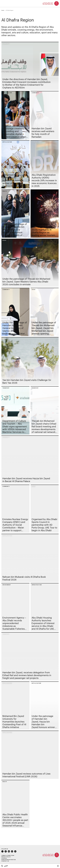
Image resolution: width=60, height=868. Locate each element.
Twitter (2, 851)
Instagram (12, 851)
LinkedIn (9, 851)
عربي (6, 865)
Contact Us (5, 861)
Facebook (6, 851)
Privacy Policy (6, 857)
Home (3, 10)
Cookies (4, 858)
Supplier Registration (9, 860)
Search (2, 866)
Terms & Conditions (8, 855)
